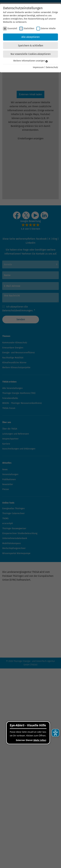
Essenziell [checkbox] (12, 28)
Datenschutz (52, 67)
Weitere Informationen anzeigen (30, 61)
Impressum (38, 67)
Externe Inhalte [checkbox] (48, 28)
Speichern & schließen (31, 46)
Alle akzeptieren (30, 37)
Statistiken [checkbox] (29, 28)
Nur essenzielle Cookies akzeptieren (31, 54)
